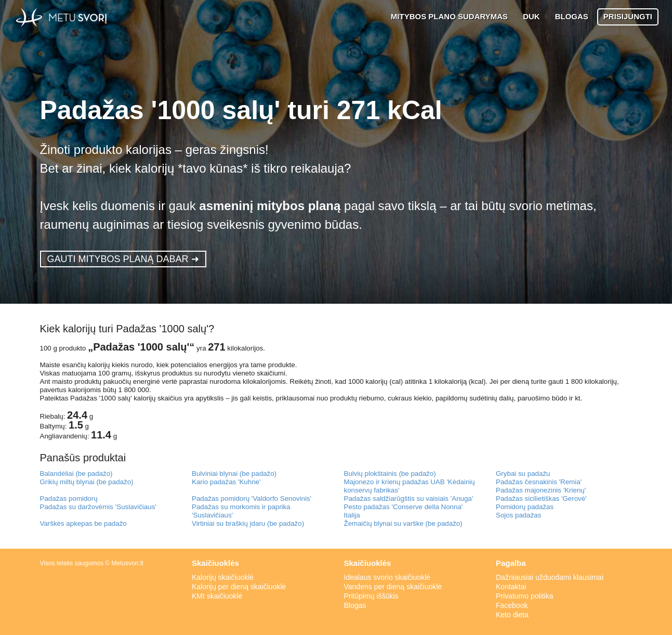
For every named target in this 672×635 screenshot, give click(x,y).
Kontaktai (511, 587)
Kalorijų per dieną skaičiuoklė (239, 587)
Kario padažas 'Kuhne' (226, 482)
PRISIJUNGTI (628, 16)
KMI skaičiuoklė (217, 596)
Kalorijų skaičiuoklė (223, 577)
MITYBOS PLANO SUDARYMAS (449, 16)
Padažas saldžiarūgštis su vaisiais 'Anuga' (409, 498)
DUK (531, 16)
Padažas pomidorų (69, 498)
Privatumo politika (525, 596)
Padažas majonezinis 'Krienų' (541, 490)
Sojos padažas (518, 515)
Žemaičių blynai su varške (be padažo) (403, 523)
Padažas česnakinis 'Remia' (539, 482)
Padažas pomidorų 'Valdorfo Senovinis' (252, 498)
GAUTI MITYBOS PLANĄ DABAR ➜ (123, 259)
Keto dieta (512, 615)
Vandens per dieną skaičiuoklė (393, 587)
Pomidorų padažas (525, 507)
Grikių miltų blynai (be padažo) (87, 482)
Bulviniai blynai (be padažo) (234, 474)
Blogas (355, 605)
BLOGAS (572, 16)
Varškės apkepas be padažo (83, 523)
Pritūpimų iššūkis (371, 596)
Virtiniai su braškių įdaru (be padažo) (248, 523)
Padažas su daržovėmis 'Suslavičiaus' (98, 507)
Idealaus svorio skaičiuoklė (387, 577)
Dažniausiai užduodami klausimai (550, 577)
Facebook (512, 605)
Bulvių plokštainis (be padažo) (390, 474)
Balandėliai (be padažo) (76, 474)
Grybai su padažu (523, 474)
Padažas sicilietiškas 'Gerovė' (541, 498)
